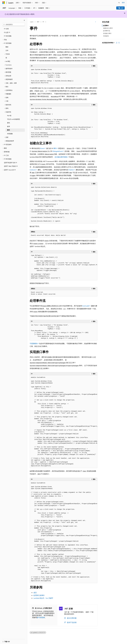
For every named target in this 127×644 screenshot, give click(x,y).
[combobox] (14, 24)
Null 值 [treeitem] (9, 116)
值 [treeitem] (6, 58)
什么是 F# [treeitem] (7, 32)
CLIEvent (33, 170)
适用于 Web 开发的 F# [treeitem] (11, 166)
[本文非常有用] (117, 43)
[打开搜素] (119, 3)
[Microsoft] (4, 3)
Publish (71, 170)
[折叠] (24, 20)
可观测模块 (34, 343)
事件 (55, 148)
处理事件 (106, 26)
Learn (32, 22)
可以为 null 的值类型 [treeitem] (13, 119)
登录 (123, 3)
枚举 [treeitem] (9, 126)
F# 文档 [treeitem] (6, 29)
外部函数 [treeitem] (10, 134)
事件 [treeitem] (9, 130)
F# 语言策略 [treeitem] (8, 36)
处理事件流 (107, 31)
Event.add (86, 306)
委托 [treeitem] (9, 123)
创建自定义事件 (108, 28)
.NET (38, 22)
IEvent (42, 148)
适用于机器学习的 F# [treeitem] (10, 163)
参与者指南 (41, 617)
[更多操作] (96, 22)
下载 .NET (121, 8)
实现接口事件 (107, 33)
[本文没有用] (119, 43)
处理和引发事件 (39, 595)
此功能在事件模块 (61, 157)
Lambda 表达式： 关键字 (43, 598)
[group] (63, 267)
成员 (35, 593)
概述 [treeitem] (7, 47)
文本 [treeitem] (7, 50)
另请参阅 (106, 36)
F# (43, 22)
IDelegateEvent (57, 151)
